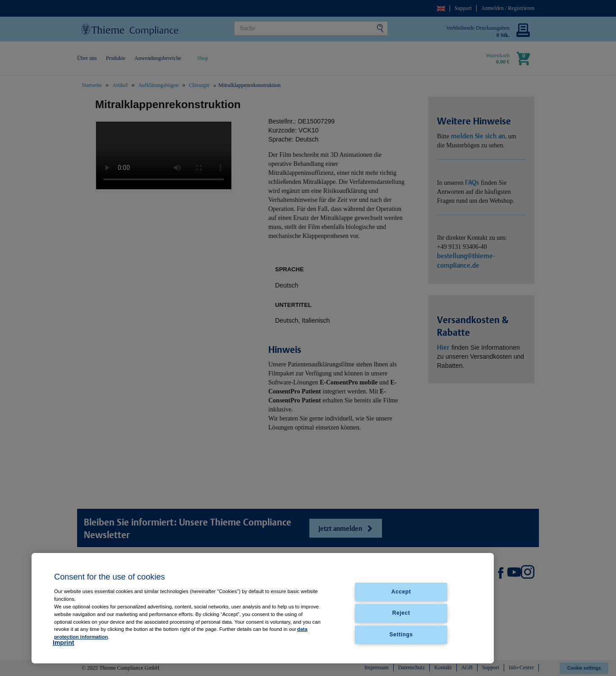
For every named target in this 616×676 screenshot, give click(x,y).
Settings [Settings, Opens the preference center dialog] (401, 635)
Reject (401, 613)
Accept (401, 592)
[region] (263, 608)
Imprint (63, 643)
